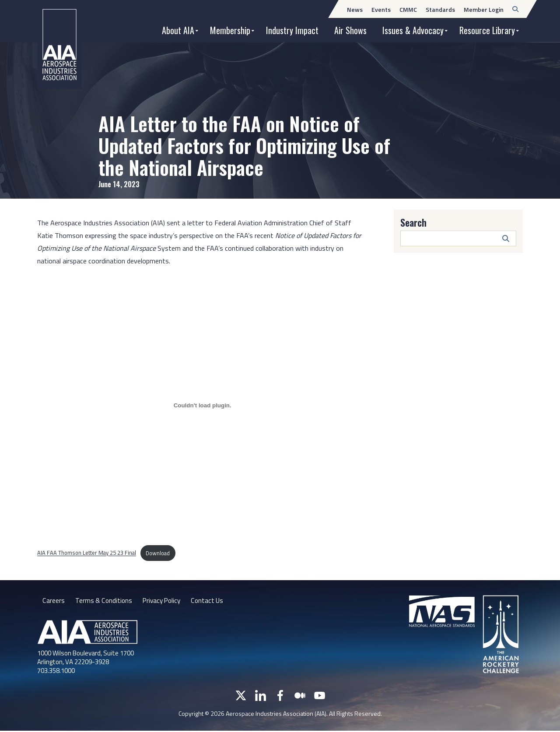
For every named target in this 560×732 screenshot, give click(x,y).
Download (158, 553)
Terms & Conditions (104, 601)
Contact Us (211, 601)
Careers (53, 601)
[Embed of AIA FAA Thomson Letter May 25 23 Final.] (202, 406)
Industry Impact (292, 30)
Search (413, 222)
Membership (230, 30)
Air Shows (350, 30)
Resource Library (487, 30)
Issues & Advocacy (413, 30)
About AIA (178, 30)
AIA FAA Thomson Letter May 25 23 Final (87, 553)
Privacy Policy (164, 601)
